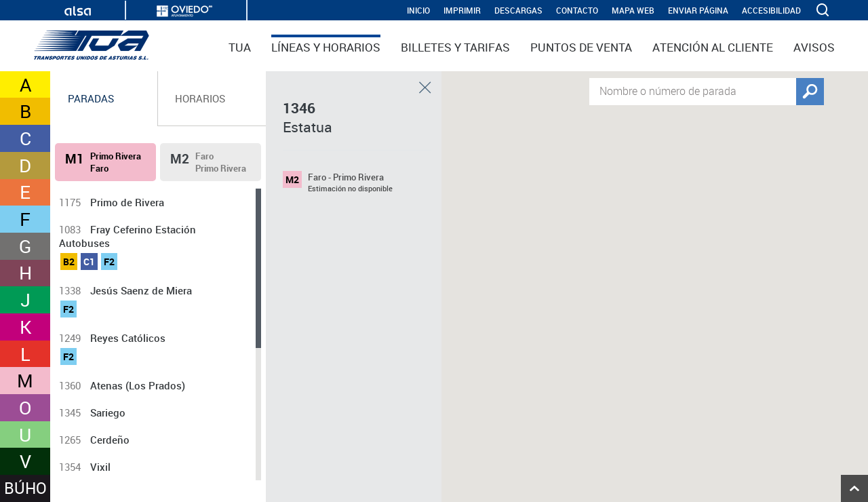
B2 (69, 262)
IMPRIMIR (462, 11)
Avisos (814, 47)
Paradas (91, 98)
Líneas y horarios (326, 47)
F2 (109, 262)
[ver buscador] (824, 10)
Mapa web (633, 11)
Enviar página (698, 11)
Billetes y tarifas (455, 47)
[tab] (104, 99)
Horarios (200, 98)
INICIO (418, 11)
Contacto (577, 11)
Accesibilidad (771, 11)
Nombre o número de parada (668, 90)
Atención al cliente (713, 47)
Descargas (518, 11)
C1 (89, 262)
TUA (240, 47)
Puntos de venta (581, 47)
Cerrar (425, 88)
